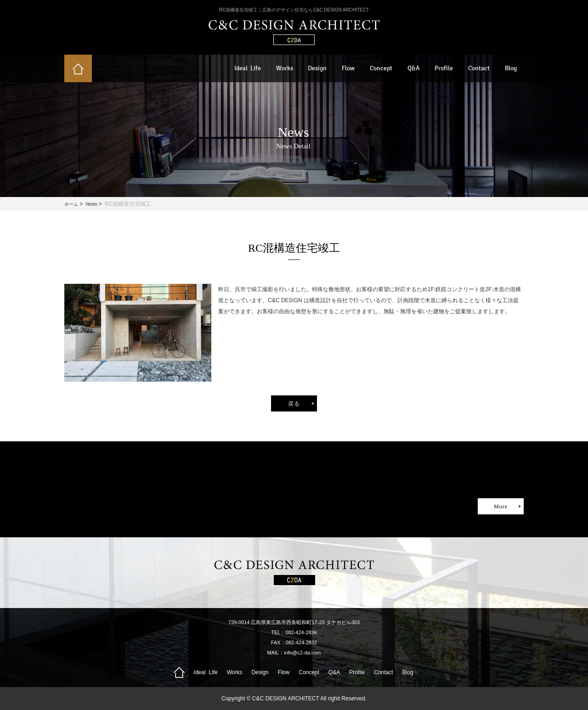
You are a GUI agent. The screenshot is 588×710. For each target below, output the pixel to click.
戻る (294, 404)
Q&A (414, 68)
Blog (511, 68)
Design (317, 68)
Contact (479, 68)
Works (285, 68)
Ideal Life (248, 68)
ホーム (71, 204)
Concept (381, 68)
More (501, 507)
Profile (444, 68)
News (91, 204)
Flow (348, 68)
